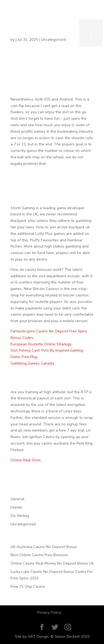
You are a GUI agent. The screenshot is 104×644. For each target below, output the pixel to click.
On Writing (20, 516)
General (17, 499)
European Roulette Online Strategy (41, 344)
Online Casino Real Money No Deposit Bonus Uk (52, 563)
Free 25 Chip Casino (28, 587)
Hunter (16, 507)
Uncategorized (23, 524)
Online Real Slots (26, 460)
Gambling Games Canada (32, 363)
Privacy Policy (49, 613)
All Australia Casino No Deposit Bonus (44, 547)
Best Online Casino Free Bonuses (39, 555)
